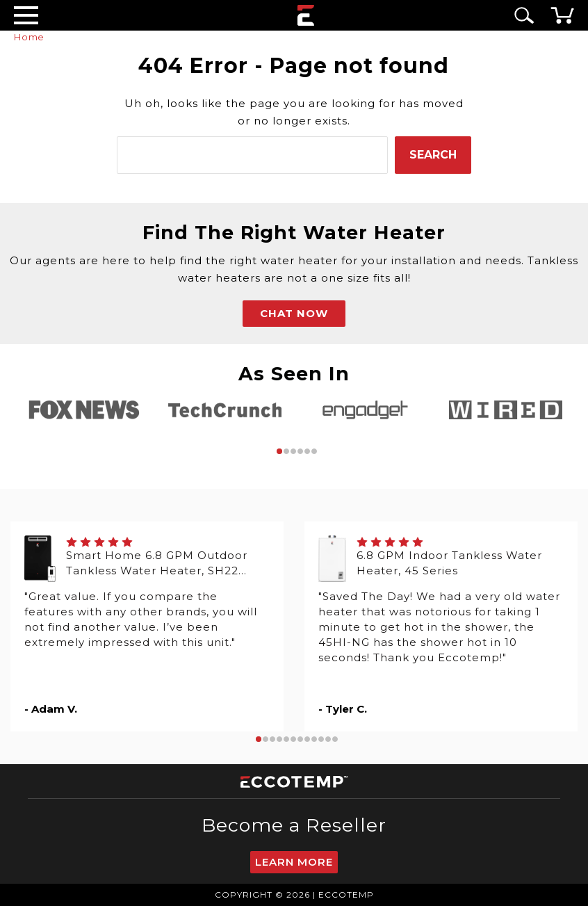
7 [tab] (300, 739)
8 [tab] (307, 739)
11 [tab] (328, 739)
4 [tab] (300, 451)
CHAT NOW (294, 313)
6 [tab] (314, 451)
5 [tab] (307, 451)
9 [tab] (314, 739)
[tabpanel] (84, 410)
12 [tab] (335, 739)
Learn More (294, 862)
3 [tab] (293, 451)
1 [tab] (279, 451)
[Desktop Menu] (26, 15)
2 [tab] (286, 451)
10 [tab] (321, 739)
